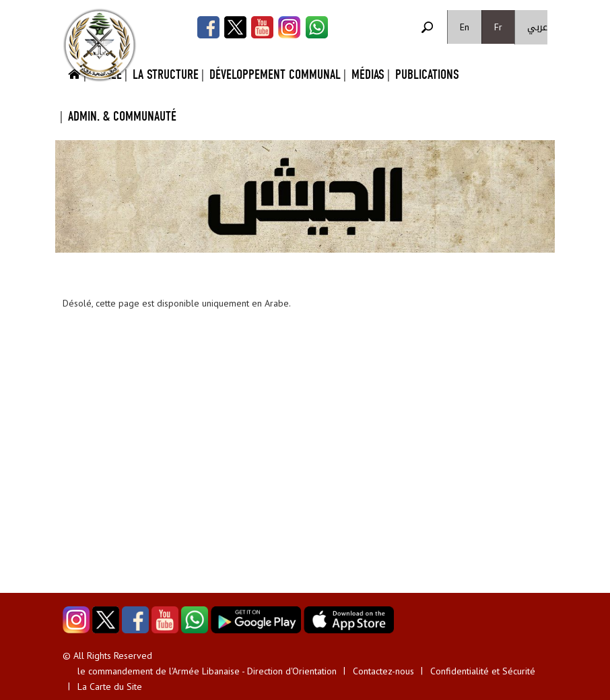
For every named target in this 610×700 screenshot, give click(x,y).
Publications (427, 74)
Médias (368, 74)
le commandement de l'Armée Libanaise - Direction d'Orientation (207, 671)
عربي (537, 27)
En (465, 27)
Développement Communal (275, 74)
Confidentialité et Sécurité (483, 671)
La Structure (166, 74)
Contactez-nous (383, 671)
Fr (498, 27)
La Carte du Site (110, 687)
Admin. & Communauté (122, 116)
